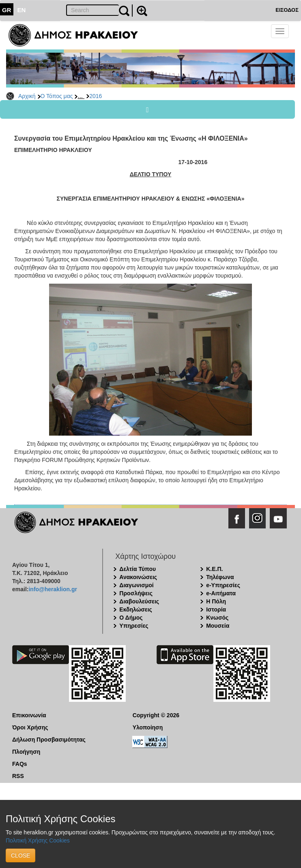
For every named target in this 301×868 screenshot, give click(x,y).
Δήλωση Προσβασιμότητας (49, 740)
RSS (18, 776)
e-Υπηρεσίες (223, 585)
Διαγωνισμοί (136, 585)
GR (7, 10)
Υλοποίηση (148, 727)
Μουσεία (218, 626)
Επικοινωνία (29, 715)
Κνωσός (217, 618)
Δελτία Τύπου (138, 569)
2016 (96, 96)
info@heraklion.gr (53, 589)
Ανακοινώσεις (138, 577)
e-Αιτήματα (221, 593)
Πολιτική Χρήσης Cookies (38, 840)
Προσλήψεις (136, 593)
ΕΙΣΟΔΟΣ (287, 10)
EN (22, 10)
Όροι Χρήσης (30, 727)
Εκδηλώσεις (136, 609)
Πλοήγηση (26, 752)
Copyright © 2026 (156, 715)
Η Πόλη (216, 601)
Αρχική (27, 96)
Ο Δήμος (131, 618)
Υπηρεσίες (134, 626)
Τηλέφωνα (220, 577)
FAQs (20, 764)
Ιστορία (216, 609)
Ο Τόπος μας (57, 96)
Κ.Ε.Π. (214, 569)
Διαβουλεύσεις (139, 601)
